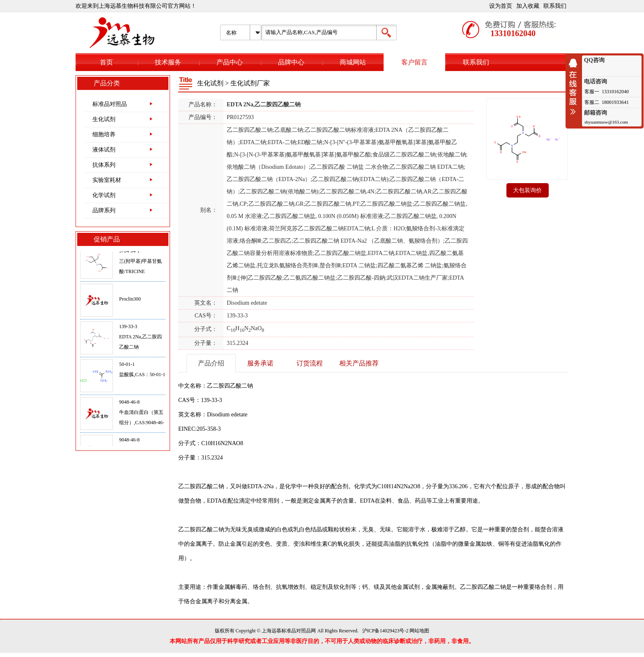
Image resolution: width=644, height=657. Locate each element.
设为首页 (501, 6)
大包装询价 (527, 190)
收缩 (575, 87)
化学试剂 (104, 195)
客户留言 (414, 62)
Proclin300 (130, 301)
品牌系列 (104, 210)
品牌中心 (291, 62)
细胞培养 (104, 134)
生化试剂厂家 (250, 83)
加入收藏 (528, 6)
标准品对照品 (110, 104)
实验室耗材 (107, 180)
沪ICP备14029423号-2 (385, 631)
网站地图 (419, 631)
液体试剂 (104, 150)
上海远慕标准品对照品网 (289, 631)
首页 (106, 62)
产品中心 (230, 62)
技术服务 (168, 62)
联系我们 (555, 6)
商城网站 (353, 62)
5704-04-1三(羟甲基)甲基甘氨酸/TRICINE (140, 263)
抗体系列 (104, 165)
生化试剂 (104, 119)
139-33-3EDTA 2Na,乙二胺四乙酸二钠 (140, 338)
